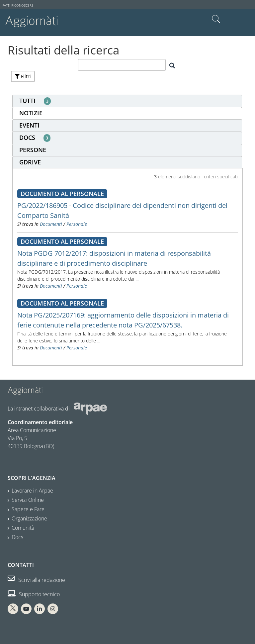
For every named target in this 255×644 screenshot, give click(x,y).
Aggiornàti (32, 21)
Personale (77, 224)
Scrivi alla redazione (36, 580)
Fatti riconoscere (18, 5)
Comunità (23, 528)
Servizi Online (28, 500)
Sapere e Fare (28, 509)
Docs (17, 537)
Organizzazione (29, 518)
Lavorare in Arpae (32, 491)
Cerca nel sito (216, 19)
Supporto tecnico (34, 594)
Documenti (51, 224)
